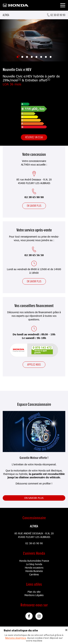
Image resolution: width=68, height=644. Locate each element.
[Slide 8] (51, 57)
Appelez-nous (34, 365)
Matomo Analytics (16, 638)
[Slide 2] (22, 57)
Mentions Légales (34, 595)
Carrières (34, 574)
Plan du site (34, 592)
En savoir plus (34, 206)
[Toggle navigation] (63, 6)
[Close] (66, 630)
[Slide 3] (27, 57)
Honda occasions (34, 568)
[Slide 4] (32, 57)
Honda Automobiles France (34, 561)
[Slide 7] (46, 57)
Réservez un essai (34, 137)
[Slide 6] (41, 57)
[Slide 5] (36, 57)
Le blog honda (34, 564)
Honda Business (34, 571)
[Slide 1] (18, 57)
